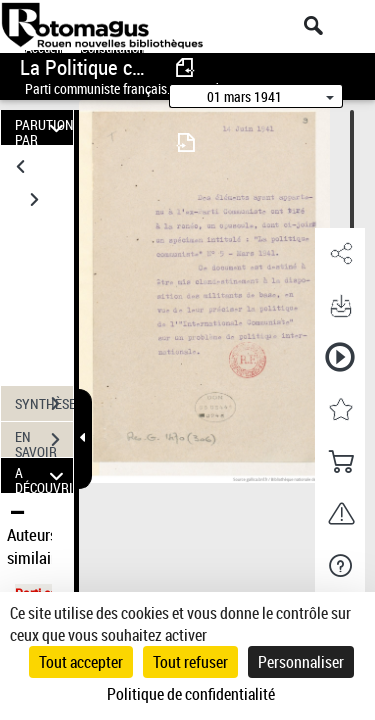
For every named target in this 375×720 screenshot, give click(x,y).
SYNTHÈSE (44, 404)
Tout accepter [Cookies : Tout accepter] (81, 662)
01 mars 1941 (244, 96)
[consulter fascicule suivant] (186, 142)
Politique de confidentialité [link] (191, 694)
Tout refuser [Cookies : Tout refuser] (190, 662)
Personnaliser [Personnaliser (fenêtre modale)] (301, 662)
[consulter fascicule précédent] (186, 67)
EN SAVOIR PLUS (44, 442)
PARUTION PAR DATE (44, 127)
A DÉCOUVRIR (44, 475)
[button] (340, 254)
